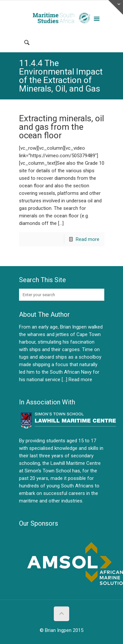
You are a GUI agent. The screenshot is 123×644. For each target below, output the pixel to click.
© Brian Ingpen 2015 (61, 630)
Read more (88, 239)
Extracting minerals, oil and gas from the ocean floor (61, 127)
